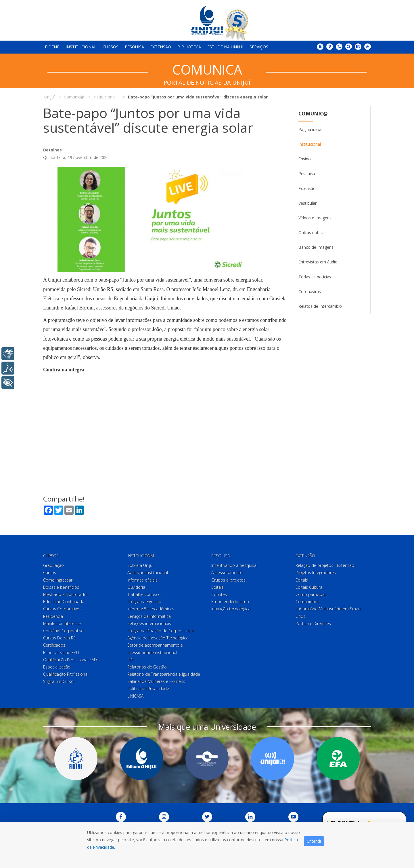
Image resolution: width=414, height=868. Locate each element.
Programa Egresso (144, 602)
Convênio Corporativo (63, 631)
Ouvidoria (136, 587)
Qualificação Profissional (66, 674)
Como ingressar (58, 580)
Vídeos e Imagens (315, 218)
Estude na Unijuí (225, 47)
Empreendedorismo (230, 602)
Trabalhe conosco (144, 594)
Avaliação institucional (148, 573)
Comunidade (308, 602)
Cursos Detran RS (59, 638)
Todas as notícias (315, 277)
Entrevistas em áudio (318, 262)
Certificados (54, 645)
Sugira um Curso (58, 681)
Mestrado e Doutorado (65, 594)
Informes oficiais (142, 580)
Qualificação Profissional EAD (70, 660)
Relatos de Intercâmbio (320, 306)
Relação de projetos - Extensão (325, 565)
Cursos (111, 47)
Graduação (53, 565)
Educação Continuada (64, 602)
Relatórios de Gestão (147, 667)
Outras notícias (313, 232)
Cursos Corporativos (62, 609)
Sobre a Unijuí (140, 565)
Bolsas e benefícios (61, 587)
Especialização (57, 667)
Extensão (161, 47)
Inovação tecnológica (231, 609)
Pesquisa (134, 47)
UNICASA (135, 696)
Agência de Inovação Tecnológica (158, 638)
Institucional (81, 47)
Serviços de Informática (149, 616)
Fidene (52, 47)
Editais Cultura (309, 587)
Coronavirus (310, 291)
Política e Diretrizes (313, 623)
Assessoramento (227, 573)
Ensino (305, 159)
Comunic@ (313, 114)
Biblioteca (189, 47)
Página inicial (310, 129)
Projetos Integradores (316, 573)
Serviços (259, 47)
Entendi (314, 841)
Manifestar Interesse (62, 623)
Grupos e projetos (228, 580)
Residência (53, 616)
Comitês (219, 594)
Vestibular (307, 203)
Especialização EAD (61, 653)
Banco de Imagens (316, 247)
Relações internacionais (149, 623)
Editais (217, 587)
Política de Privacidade (148, 689)
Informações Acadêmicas (151, 609)
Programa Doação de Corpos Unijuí (160, 631)
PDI (130, 660)
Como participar (311, 594)
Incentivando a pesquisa (234, 565)
